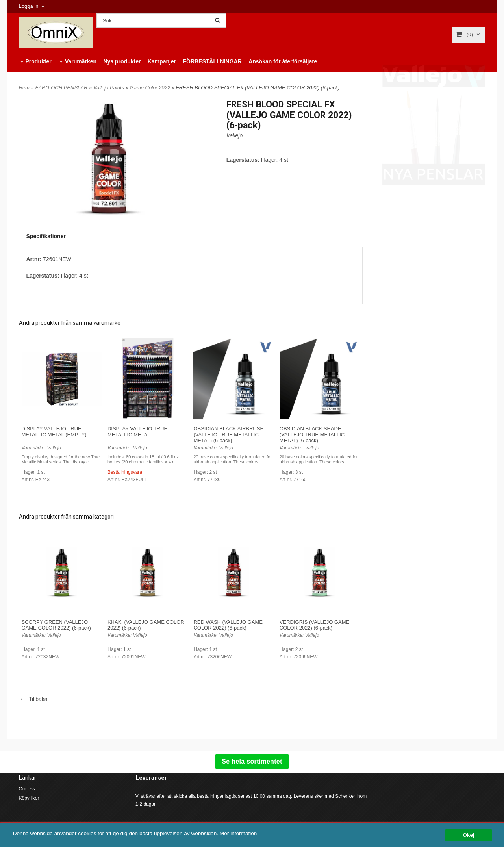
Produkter (39, 61)
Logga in (29, 6)
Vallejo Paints (109, 88)
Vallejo (235, 135)
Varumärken (81, 61)
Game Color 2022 (151, 88)
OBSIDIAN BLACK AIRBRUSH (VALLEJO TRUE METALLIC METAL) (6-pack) (228, 435)
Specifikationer (46, 236)
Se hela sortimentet (252, 761)
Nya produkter (122, 61)
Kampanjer (162, 61)
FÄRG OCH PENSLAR (62, 88)
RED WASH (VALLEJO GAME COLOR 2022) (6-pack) (228, 625)
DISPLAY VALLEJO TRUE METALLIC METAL (137, 432)
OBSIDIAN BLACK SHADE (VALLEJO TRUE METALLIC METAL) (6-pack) (312, 435)
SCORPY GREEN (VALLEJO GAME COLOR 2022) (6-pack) (56, 625)
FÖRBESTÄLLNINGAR (212, 61)
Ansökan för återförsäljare (283, 61)
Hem (24, 88)
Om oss (27, 789)
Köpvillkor (29, 798)
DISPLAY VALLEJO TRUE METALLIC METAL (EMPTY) (54, 432)
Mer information (238, 833)
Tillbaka (33, 699)
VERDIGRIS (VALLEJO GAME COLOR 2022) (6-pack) (314, 625)
